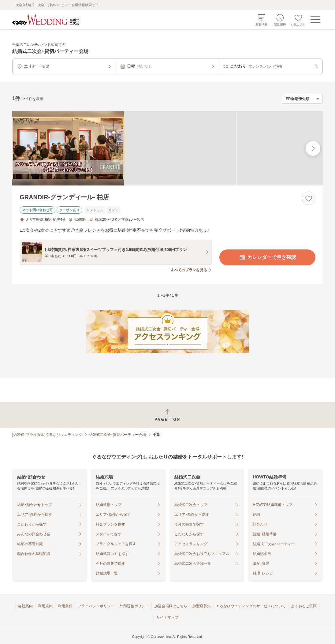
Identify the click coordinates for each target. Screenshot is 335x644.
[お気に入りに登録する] (309, 198)
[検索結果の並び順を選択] (302, 99)
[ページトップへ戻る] (167, 415)
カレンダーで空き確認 (267, 257)
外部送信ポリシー (134, 606)
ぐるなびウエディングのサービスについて (251, 606)
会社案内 (25, 606)
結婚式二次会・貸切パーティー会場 (117, 435)
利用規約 (45, 606)
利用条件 (65, 606)
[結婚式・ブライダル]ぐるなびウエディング (47, 435)
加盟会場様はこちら (171, 606)
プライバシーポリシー (96, 606)
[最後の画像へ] (313, 148)
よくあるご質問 (304, 606)
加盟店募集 (202, 606)
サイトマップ (167, 617)
